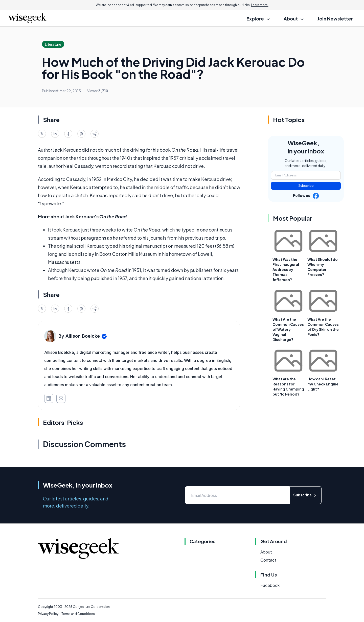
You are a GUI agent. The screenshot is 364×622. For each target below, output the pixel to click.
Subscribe (306, 186)
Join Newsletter (335, 19)
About (266, 552)
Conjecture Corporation (91, 607)
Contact (268, 560)
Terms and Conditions (78, 614)
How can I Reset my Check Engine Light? (323, 384)
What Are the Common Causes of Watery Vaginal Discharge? (288, 329)
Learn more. (260, 5)
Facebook (270, 585)
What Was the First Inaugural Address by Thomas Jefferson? (286, 269)
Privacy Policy (48, 614)
